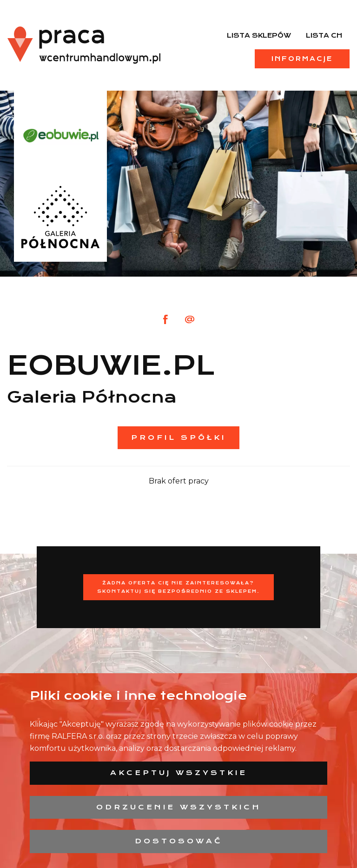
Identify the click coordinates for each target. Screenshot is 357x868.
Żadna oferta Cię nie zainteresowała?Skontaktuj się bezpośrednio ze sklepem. (178, 587)
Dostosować (179, 841)
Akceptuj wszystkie (179, 773)
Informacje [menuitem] (302, 59)
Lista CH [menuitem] (324, 35)
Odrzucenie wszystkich (179, 807)
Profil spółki (178, 437)
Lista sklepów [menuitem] (259, 35)
